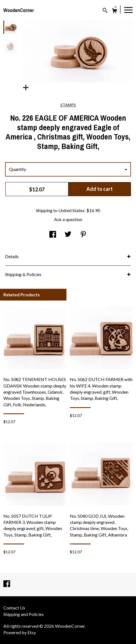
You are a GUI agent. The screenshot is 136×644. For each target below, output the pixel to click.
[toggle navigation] (128, 10)
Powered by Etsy (20, 632)
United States (71, 210)
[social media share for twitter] (68, 234)
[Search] (105, 11)
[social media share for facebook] (53, 234)
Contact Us (14, 608)
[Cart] (115, 11)
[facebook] (7, 584)
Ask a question (68, 219)
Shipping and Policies (24, 614)
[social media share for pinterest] (83, 234)
